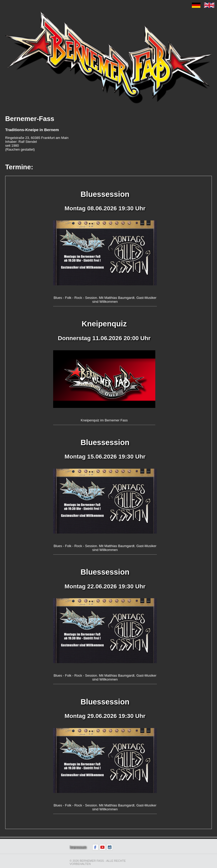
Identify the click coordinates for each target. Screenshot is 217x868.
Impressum (78, 847)
